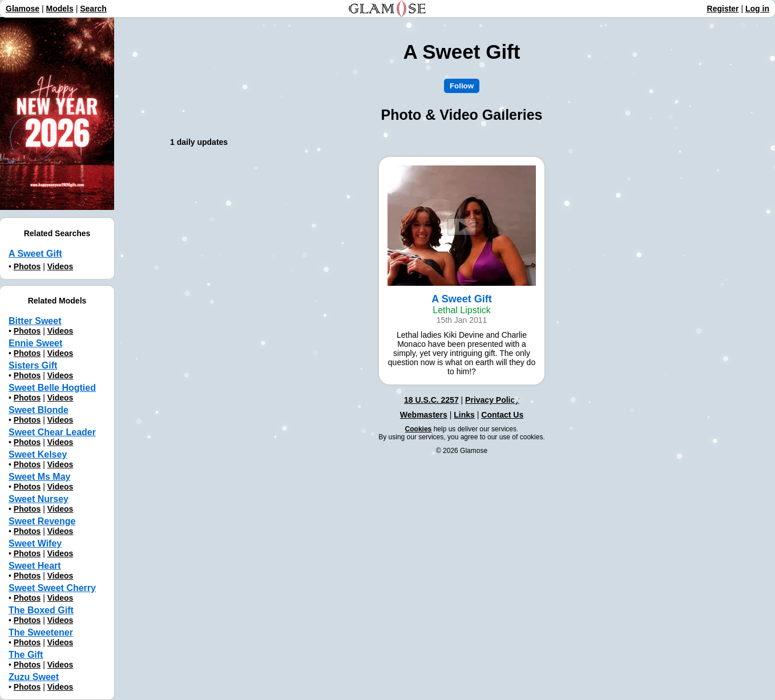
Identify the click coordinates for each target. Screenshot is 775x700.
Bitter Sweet (35, 321)
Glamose (23, 9)
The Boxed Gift (41, 610)
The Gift (26, 655)
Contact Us (502, 415)
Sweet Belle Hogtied (52, 388)
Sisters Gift (33, 365)
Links (464, 415)
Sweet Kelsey (38, 454)
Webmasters (424, 415)
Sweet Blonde (39, 410)
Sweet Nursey (39, 499)
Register (723, 9)
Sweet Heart (35, 566)
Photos (27, 266)
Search (93, 9)
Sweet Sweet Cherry (52, 588)
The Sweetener (41, 632)
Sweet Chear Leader (52, 432)
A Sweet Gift (35, 254)
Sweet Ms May (39, 477)
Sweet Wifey (35, 543)
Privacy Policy (492, 400)
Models (60, 9)
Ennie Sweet (35, 343)
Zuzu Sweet (34, 677)
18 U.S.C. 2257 (431, 400)
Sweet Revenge (42, 521)
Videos (60, 266)
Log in (757, 9)
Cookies (419, 429)
